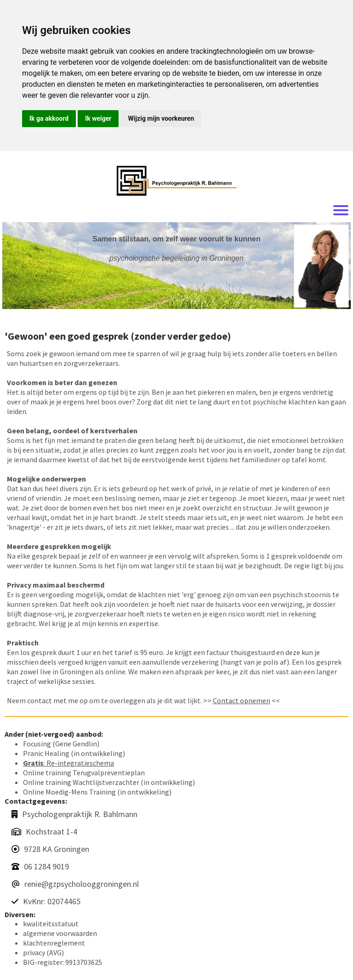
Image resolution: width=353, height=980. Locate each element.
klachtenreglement (54, 943)
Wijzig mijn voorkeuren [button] (161, 118)
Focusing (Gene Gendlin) (61, 744)
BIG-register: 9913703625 (63, 962)
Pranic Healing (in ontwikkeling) (74, 753)
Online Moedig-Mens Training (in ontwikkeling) (97, 792)
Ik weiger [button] (98, 118)
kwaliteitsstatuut (51, 924)
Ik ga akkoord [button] (49, 118)
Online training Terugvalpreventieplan (84, 773)
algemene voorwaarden (60, 933)
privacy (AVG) (43, 952)
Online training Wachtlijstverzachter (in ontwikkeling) (109, 782)
